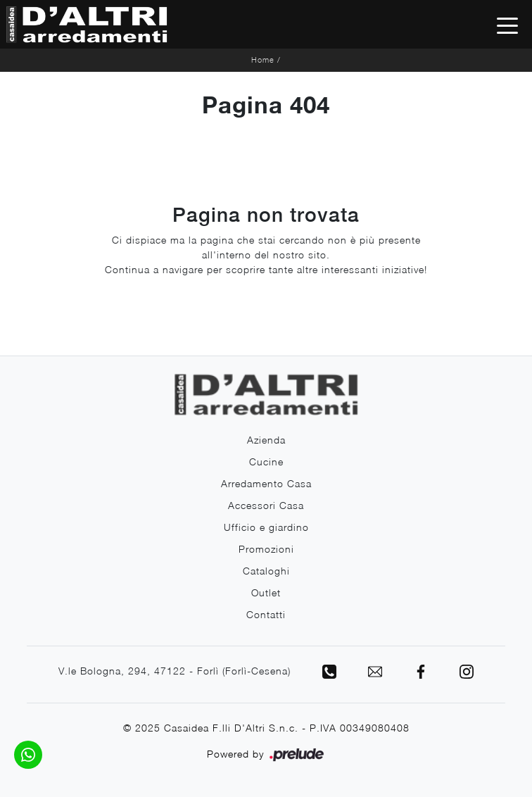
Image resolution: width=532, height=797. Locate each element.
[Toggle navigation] (507, 25)
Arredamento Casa (266, 483)
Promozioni (266, 549)
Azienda (266, 440)
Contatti (266, 614)
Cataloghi (266, 571)
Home (263, 59)
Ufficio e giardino (266, 527)
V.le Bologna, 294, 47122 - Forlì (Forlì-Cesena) (175, 671)
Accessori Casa (266, 505)
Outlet (266, 592)
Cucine (266, 462)
